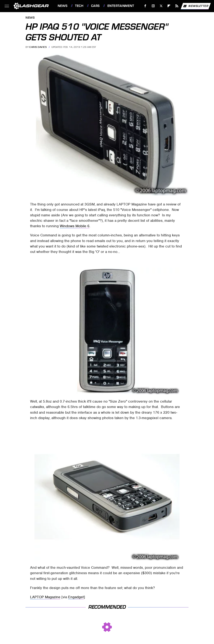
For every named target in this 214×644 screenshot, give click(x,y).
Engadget (76, 597)
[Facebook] (145, 6)
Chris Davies (38, 47)
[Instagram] (153, 6)
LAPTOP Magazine (45, 597)
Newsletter (196, 6)
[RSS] (177, 6)
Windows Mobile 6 (75, 226)
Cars (95, 6)
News (62, 6)
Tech (79, 6)
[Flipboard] (169, 6)
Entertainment (121, 6)
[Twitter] (161, 6)
